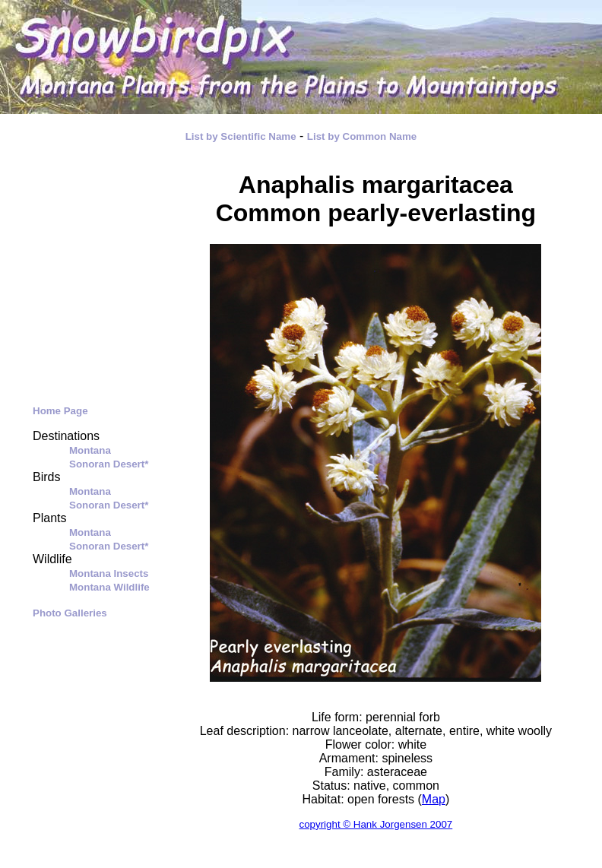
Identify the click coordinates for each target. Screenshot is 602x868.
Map (434, 799)
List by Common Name (362, 136)
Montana (90, 450)
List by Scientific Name (241, 136)
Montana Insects (109, 573)
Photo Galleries (70, 613)
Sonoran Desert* (109, 464)
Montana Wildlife (109, 587)
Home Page (60, 411)
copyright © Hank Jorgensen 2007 (376, 824)
